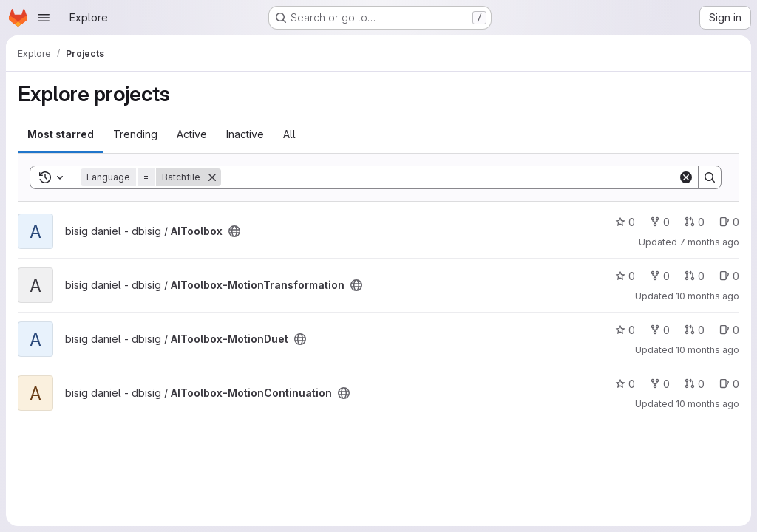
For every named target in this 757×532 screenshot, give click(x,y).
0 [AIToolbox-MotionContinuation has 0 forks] (660, 384)
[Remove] (212, 177)
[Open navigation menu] (44, 18)
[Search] (449, 177)
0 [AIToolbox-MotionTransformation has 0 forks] (660, 276)
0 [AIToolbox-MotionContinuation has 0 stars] (625, 384)
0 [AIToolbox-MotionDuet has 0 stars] (625, 330)
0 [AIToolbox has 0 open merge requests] (695, 222)
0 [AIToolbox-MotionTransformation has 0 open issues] (729, 276)
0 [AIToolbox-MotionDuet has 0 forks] (660, 330)
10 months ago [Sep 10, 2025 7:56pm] (707, 404)
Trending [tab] (135, 134)
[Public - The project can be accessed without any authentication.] (234, 231)
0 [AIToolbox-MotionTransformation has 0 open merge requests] (695, 276)
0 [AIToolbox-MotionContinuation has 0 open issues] (729, 384)
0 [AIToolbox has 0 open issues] (729, 222)
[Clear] (686, 177)
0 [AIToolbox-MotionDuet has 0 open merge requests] (695, 330)
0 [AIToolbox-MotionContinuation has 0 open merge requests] (695, 384)
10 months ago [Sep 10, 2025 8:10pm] (707, 296)
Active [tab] (192, 134)
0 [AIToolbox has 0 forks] (660, 222)
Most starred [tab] (61, 134)
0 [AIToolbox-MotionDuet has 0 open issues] (729, 330)
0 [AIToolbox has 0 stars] (625, 222)
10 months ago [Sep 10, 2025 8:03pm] (707, 350)
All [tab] (289, 134)
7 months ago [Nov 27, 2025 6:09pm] (709, 242)
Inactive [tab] (245, 134)
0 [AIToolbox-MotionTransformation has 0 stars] (625, 276)
